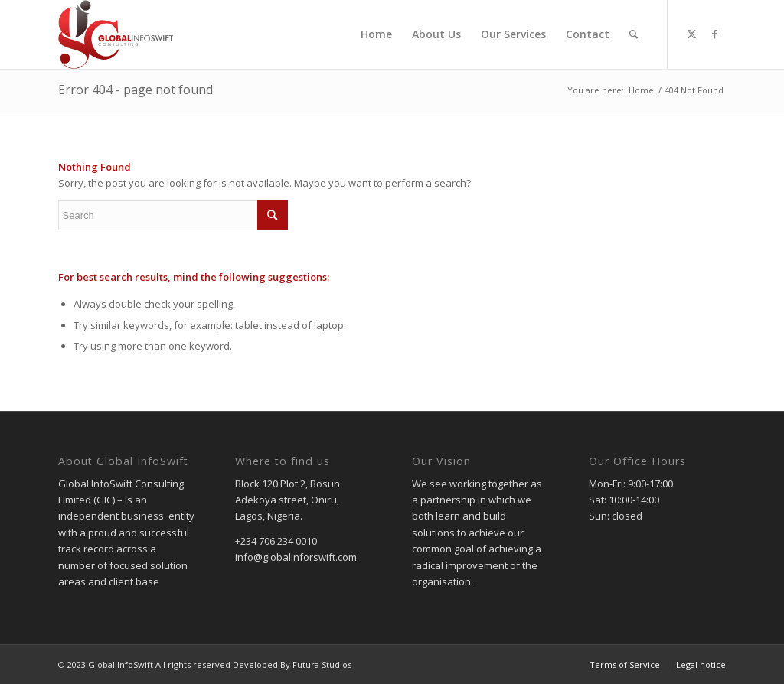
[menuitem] (376, 34)
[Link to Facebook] (714, 34)
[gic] (116, 34)
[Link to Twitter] (691, 34)
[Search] (634, 34)
